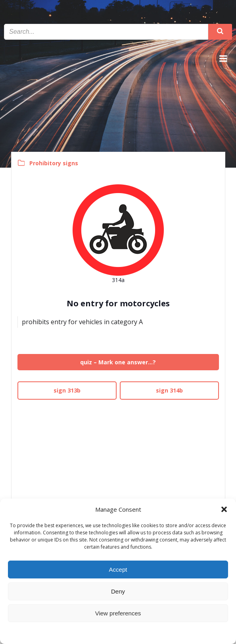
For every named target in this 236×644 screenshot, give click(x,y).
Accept (118, 570)
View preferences (118, 613)
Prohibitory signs (54, 163)
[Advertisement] (118, 458)
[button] (224, 509)
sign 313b (67, 390)
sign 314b (169, 390)
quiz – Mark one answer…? (118, 362)
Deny (118, 591)
